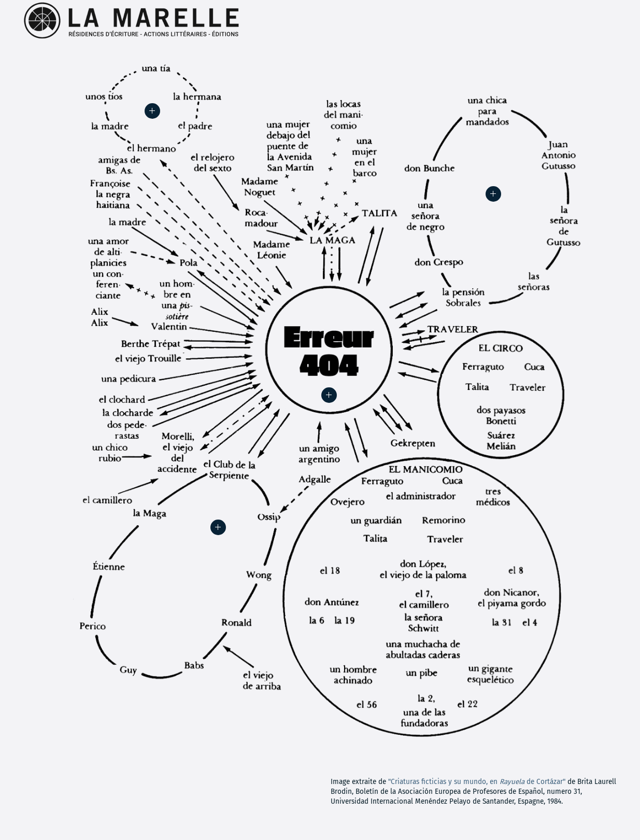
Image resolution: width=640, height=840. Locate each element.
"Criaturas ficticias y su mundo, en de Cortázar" (477, 782)
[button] (329, 395)
